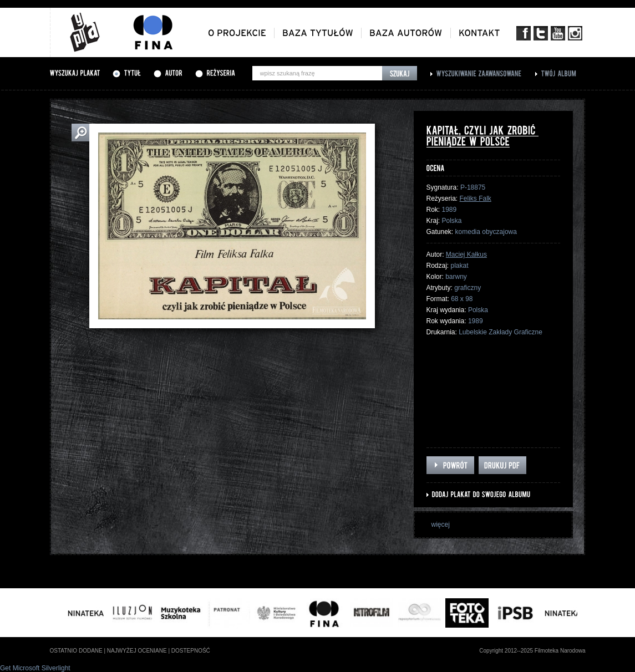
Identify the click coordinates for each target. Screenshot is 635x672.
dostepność (191, 651)
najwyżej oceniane (137, 651)
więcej (441, 525)
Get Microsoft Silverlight (35, 668)
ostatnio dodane (76, 651)
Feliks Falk (476, 198)
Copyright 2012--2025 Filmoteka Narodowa (532, 651)
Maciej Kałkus (466, 254)
